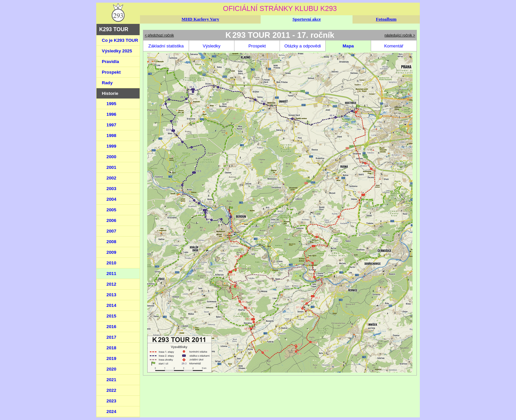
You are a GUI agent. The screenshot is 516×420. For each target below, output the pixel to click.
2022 (111, 390)
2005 (111, 210)
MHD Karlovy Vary (200, 19)
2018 (111, 348)
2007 (111, 231)
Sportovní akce (307, 19)
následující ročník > (400, 35)
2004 (111, 199)
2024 (111, 412)
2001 (111, 167)
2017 (111, 337)
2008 (111, 242)
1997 (111, 125)
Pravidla (110, 62)
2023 (111, 401)
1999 (111, 146)
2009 (111, 252)
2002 (111, 178)
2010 (111, 263)
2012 (111, 284)
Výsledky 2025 (117, 51)
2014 (111, 305)
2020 (111, 369)
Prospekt (111, 72)
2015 (111, 316)
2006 (111, 220)
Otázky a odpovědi (302, 46)
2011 (111, 274)
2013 (111, 295)
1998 (111, 136)
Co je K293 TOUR (120, 40)
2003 (111, 189)
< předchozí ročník (159, 35)
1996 (111, 114)
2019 (111, 358)
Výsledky (211, 46)
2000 (111, 157)
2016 (111, 327)
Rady (107, 83)
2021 (111, 380)
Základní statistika (166, 46)
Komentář (394, 46)
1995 (111, 104)
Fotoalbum (386, 19)
